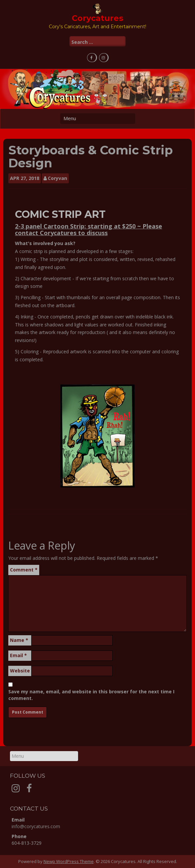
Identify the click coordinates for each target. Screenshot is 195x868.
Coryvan (57, 178)
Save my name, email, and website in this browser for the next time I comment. (91, 695)
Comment (24, 570)
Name (19, 640)
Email (18, 655)
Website (20, 671)
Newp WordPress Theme (69, 861)
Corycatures (97, 18)
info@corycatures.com (36, 826)
